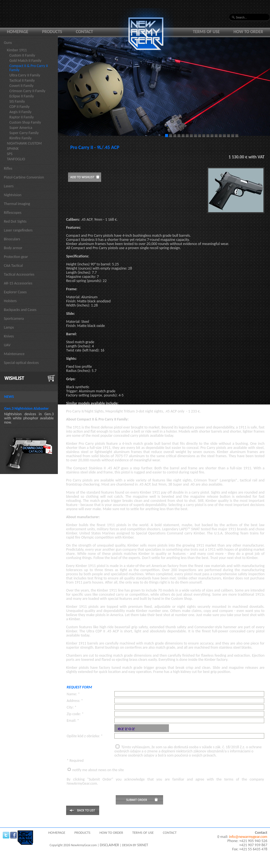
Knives (9, 336)
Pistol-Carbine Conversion (24, 177)
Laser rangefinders (18, 230)
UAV (7, 345)
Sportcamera (14, 319)
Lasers (9, 186)
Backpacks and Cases (20, 310)
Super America (21, 128)
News (9, 397)
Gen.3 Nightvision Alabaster (26, 408)
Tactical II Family (22, 80)
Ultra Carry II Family (25, 75)
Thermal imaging (17, 204)
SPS (10, 154)
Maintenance (14, 354)
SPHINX (13, 149)
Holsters (10, 301)
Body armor (13, 248)
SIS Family (17, 101)
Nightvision (13, 195)
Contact (84, 32)
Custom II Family (22, 55)
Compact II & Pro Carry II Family (29, 68)
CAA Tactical (13, 266)
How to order (249, 32)
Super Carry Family (24, 133)
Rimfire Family (21, 138)
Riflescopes (13, 213)
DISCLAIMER (109, 845)
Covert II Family (21, 86)
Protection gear (16, 257)
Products (52, 32)
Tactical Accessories (19, 274)
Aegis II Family (20, 112)
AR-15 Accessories (18, 283)
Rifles (8, 168)
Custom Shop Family (25, 122)
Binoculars (12, 239)
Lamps (9, 327)
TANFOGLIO (16, 159)
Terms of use (206, 32)
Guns (8, 43)
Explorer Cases (15, 292)
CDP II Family (19, 107)
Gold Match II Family (25, 61)
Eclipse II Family (22, 96)
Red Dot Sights (15, 221)
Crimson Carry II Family (27, 91)
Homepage (18, 32)
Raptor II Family (22, 117)
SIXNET (143, 845)
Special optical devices (21, 363)
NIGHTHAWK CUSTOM (24, 143)
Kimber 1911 (17, 50)
